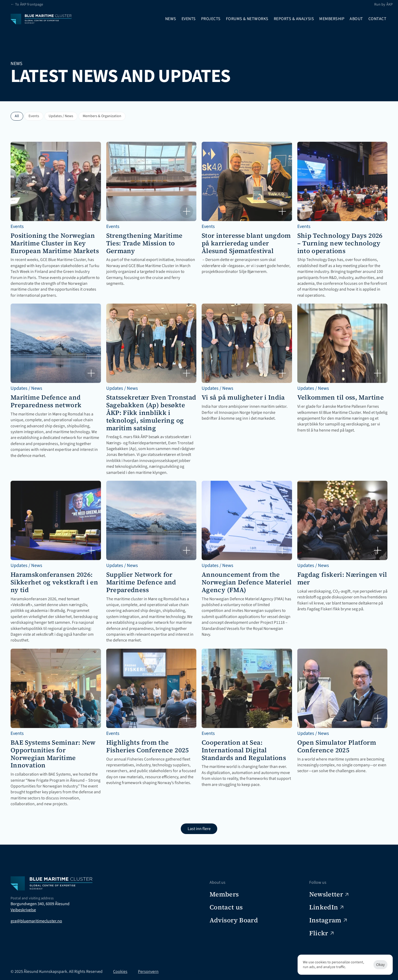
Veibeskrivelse (23, 910)
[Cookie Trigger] (185, 972)
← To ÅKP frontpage (27, 4)
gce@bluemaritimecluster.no (36, 921)
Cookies (120, 972)
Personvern (148, 972)
